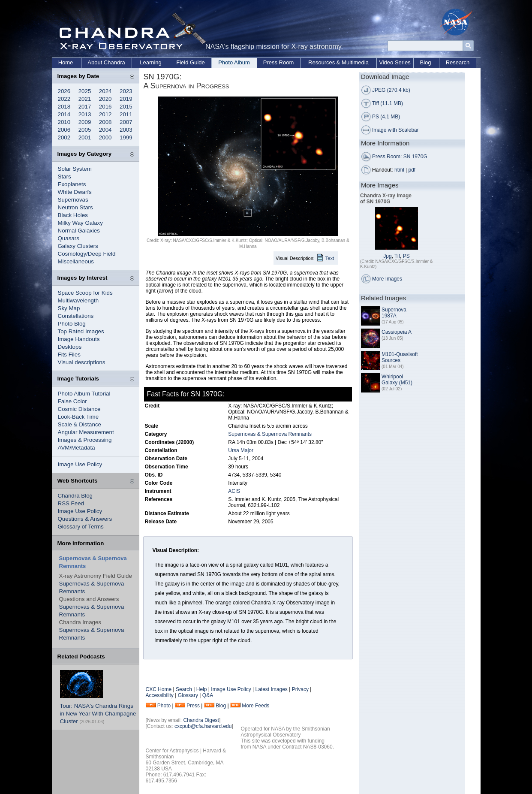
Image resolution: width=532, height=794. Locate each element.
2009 (85, 122)
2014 (64, 114)
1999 (126, 137)
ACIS (234, 491)
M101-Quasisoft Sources (400, 357)
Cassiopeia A (397, 332)
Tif (397, 256)
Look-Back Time (78, 417)
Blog (425, 62)
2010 (64, 122)
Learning (151, 62)
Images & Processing (85, 440)
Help (202, 689)
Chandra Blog (75, 496)
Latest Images (271, 689)
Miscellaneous (76, 261)
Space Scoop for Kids (85, 293)
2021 (85, 99)
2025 (85, 91)
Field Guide (190, 62)
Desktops (70, 347)
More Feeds (255, 706)
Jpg (387, 256)
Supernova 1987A (394, 313)
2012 (105, 114)
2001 (85, 137)
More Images (387, 279)
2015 (126, 107)
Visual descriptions (82, 362)
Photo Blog (72, 324)
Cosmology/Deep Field (87, 254)
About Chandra (106, 62)
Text (330, 258)
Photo (164, 706)
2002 (64, 137)
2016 (105, 107)
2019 (126, 99)
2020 (105, 99)
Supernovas (73, 200)
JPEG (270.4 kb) (391, 90)
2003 (126, 130)
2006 (64, 130)
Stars (65, 177)
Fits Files (69, 355)
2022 (64, 99)
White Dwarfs (75, 192)
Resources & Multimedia (338, 62)
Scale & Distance (80, 424)
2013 (85, 114)
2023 (126, 91)
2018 (64, 107)
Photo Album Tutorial (84, 394)
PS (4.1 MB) (386, 117)
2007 (126, 122)
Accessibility (160, 695)
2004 (105, 130)
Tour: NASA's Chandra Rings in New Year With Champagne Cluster (98, 714)
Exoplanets (72, 184)
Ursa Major (241, 450)
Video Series (395, 62)
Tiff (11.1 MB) (388, 103)
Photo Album (234, 62)
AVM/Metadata (77, 448)
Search (184, 689)
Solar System (75, 169)
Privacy (300, 689)
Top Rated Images (81, 331)
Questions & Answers (85, 519)
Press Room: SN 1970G (400, 157)
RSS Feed (71, 503)
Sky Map (69, 308)
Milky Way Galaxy (80, 223)
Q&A (208, 695)
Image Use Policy (80, 464)
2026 (64, 91)
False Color (72, 401)
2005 (85, 130)
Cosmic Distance (79, 409)
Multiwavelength (78, 300)
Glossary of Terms (81, 527)
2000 (105, 137)
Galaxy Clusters (78, 246)
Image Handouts (79, 339)
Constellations (76, 316)
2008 (105, 122)
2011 (126, 114)
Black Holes (73, 215)
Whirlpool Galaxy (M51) (397, 380)
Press (193, 706)
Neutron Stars (75, 207)
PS (406, 256)
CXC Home (159, 689)
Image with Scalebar (395, 130)
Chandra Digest (201, 720)
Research (458, 62)
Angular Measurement (86, 432)
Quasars (69, 238)
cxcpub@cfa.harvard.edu (203, 726)
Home (66, 62)
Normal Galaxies (79, 231)
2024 (105, 91)
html (399, 170)
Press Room (279, 62)
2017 (85, 107)
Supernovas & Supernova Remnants (270, 434)
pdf (412, 170)
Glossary (188, 695)
